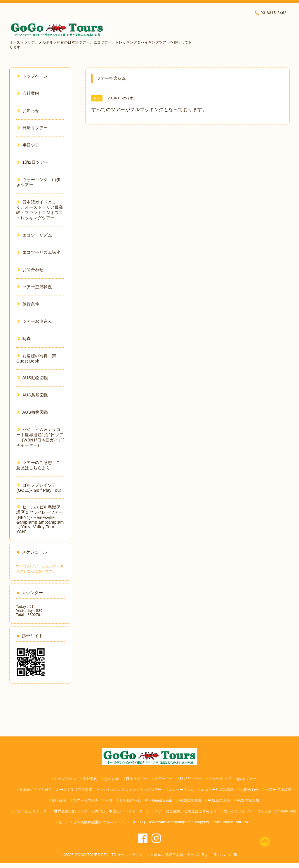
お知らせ (28, 111)
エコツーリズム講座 (39, 252)
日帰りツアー (33, 128)
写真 (24, 339)
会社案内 (28, 93)
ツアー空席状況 (35, 287)
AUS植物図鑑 (33, 412)
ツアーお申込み (35, 321)
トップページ (33, 76)
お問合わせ (30, 270)
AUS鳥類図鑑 (33, 395)
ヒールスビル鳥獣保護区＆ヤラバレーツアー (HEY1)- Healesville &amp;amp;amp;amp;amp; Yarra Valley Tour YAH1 (40, 519)
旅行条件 (28, 304)
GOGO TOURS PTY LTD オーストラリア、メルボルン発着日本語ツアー (134, 855)
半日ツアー (30, 145)
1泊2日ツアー (33, 162)
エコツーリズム (35, 235)
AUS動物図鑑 (33, 378)
